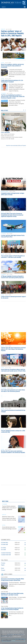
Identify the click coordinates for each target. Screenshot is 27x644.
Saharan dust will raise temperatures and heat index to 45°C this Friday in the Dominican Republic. (13, 349)
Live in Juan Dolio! (5, 133)
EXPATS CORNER (8, 574)
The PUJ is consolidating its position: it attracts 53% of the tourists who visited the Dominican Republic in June (13, 97)
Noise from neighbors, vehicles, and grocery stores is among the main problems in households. (12, 66)
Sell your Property (22, 145)
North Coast (5, 191)
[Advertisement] (14, 16)
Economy (4, 388)
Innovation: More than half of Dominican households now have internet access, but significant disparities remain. (12, 215)
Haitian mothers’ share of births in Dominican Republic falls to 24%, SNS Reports (12, 34)
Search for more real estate (12, 145)
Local (3, 63)
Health (3, 29)
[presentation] (24, 110)
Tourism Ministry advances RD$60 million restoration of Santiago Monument (9, 508)
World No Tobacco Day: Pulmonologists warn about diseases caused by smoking (9, 518)
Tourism (3, 93)
